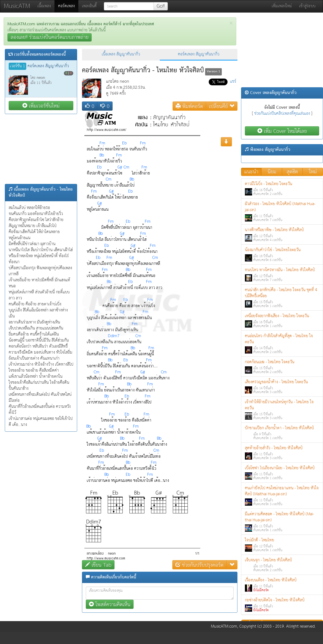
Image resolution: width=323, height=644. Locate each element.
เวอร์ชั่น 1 (17, 66)
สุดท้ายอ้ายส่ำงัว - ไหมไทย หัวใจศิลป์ (282, 453)
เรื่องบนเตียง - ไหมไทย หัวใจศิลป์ (282, 585)
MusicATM (17, 6)
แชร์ (233, 82)
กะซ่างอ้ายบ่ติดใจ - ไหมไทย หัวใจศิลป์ (282, 605)
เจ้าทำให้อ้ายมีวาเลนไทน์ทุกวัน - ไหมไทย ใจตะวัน (282, 410)
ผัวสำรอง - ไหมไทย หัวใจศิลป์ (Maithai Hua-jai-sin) (282, 212)
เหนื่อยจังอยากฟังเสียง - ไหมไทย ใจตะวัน (282, 321)
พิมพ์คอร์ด (189, 106)
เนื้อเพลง (44, 6)
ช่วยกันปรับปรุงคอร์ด (199, 565)
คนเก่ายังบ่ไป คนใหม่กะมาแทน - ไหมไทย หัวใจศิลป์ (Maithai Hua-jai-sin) (282, 496)
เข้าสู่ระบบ (307, 6)
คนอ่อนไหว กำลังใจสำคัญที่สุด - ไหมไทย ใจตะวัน (282, 344)
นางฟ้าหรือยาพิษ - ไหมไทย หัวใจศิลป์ (282, 235)
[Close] (231, 23)
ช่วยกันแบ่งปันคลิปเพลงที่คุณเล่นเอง (282, 114)
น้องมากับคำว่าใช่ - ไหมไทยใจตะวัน (282, 255)
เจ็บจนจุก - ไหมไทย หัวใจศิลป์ (282, 565)
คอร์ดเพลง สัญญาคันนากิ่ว (199, 54)
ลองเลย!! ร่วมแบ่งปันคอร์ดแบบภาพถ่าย (50, 37)
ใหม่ (313, 172)
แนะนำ (251, 172)
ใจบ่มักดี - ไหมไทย (282, 545)
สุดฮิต (292, 172)
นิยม (272, 172)
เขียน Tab (98, 565)
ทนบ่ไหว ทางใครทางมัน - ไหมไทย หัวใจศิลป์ (282, 275)
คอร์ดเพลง (68, 6)
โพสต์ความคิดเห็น (110, 604)
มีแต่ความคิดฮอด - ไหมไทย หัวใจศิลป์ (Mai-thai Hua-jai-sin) (282, 522)
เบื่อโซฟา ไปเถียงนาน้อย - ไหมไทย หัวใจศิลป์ (282, 473)
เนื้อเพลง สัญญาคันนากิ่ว (121, 54)
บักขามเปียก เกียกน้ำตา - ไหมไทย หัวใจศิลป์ (282, 433)
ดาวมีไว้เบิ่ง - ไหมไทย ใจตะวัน (282, 189)
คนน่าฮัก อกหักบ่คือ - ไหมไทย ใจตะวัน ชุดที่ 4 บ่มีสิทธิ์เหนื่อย (282, 298)
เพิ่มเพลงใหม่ (282, 6)
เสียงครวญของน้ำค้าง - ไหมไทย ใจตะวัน (282, 387)
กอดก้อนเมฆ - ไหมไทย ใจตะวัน (282, 367)
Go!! (161, 6)
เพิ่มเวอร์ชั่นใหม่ (41, 106)
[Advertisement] (41, 149)
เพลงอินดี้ (89, 6)
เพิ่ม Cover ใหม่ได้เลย (282, 131)
